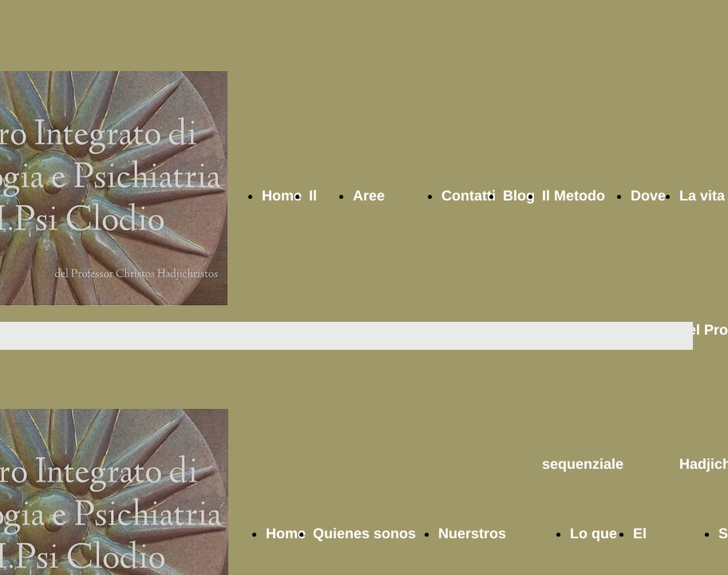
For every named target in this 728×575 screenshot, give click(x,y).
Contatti (469, 196)
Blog (519, 196)
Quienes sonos (364, 533)
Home (282, 196)
